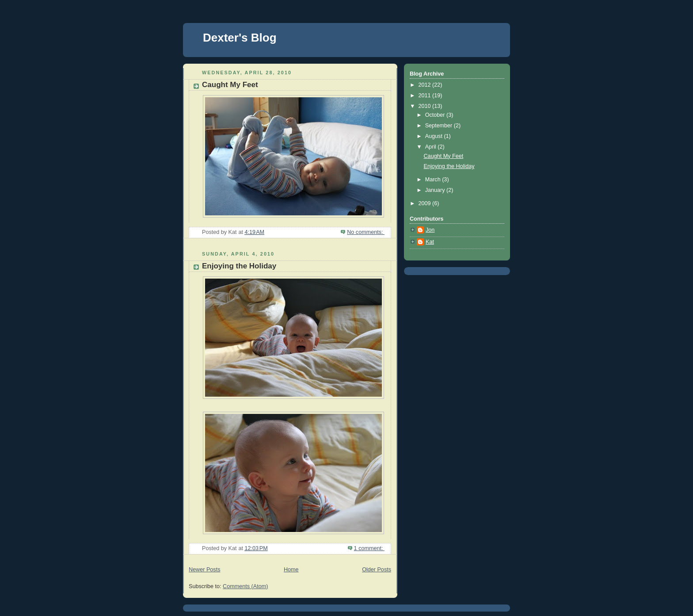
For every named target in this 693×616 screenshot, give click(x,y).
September (440, 126)
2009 (426, 203)
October (436, 115)
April (432, 147)
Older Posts (377, 570)
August (435, 136)
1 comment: (369, 548)
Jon (430, 230)
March (434, 180)
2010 (426, 106)
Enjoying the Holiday (239, 266)
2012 (426, 85)
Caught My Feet (230, 85)
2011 (426, 96)
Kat (430, 242)
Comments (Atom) (245, 586)
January (436, 190)
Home (291, 570)
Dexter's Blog (240, 38)
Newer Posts (204, 570)
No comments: (366, 232)
